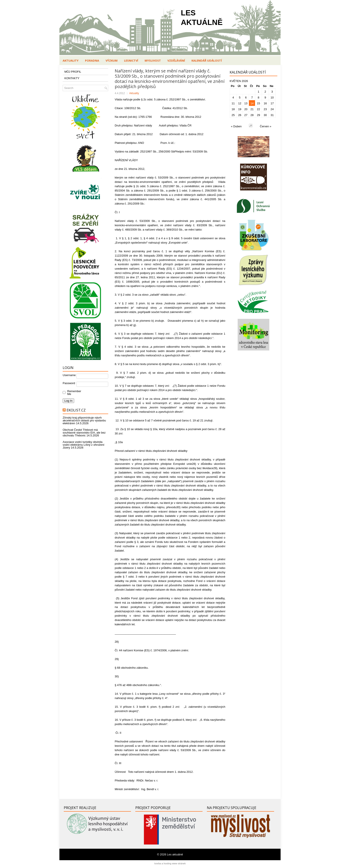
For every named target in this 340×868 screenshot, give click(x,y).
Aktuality (71, 61)
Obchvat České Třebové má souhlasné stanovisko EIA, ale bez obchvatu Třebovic (84, 433)
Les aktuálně (175, 854)
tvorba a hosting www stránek (170, 863)
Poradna (92, 61)
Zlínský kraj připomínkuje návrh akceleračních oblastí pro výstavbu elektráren (84, 420)
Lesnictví (131, 61)
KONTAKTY (72, 78)
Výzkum (112, 61)
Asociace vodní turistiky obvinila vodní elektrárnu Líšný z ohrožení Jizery (83, 445)
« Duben (236, 126)
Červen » (266, 126)
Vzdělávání (176, 61)
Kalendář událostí (207, 61)
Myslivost (153, 61)
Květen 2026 (239, 81)
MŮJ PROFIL (73, 72)
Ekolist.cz (76, 410)
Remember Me (73, 393)
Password (69, 383)
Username (69, 375)
